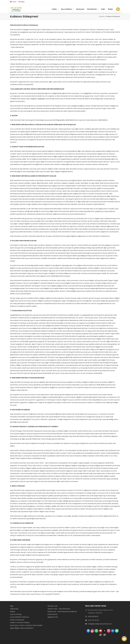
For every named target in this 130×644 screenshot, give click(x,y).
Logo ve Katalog (16, 614)
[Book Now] (118, 9)
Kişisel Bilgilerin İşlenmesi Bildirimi (22, 628)
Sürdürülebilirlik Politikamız (19, 617)
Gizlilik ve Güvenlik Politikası (20, 623)
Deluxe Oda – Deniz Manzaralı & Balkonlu (62, 612)
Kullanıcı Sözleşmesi (17, 620)
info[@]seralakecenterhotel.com (100, 624)
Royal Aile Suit (53, 614)
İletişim (13, 612)
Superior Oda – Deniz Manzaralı (59, 609)
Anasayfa (102, 16)
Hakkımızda (14, 609)
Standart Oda (53, 606)
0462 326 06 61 (93, 617)
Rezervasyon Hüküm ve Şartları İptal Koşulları (26, 625)
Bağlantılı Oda (53, 617)
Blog (12, 606)
